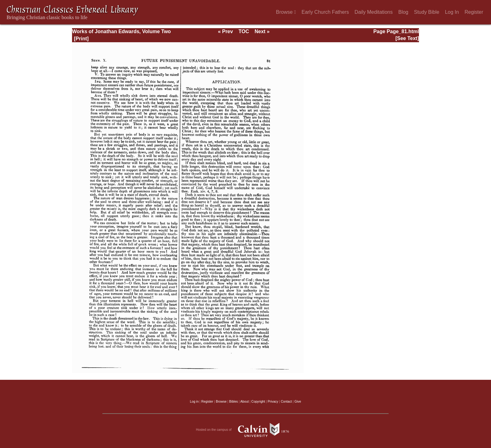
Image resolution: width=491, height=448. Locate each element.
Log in (194, 402)
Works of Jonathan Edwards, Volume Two (121, 31)
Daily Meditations (374, 12)
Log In (452, 12)
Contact (286, 402)
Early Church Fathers (325, 12)
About (244, 402)
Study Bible (427, 12)
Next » (262, 31)
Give (298, 402)
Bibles (234, 402)
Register (474, 12)
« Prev (225, 31)
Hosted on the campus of (246, 430)
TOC (244, 31)
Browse (286, 12)
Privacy (273, 402)
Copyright (258, 402)
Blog (403, 12)
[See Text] (407, 38)
